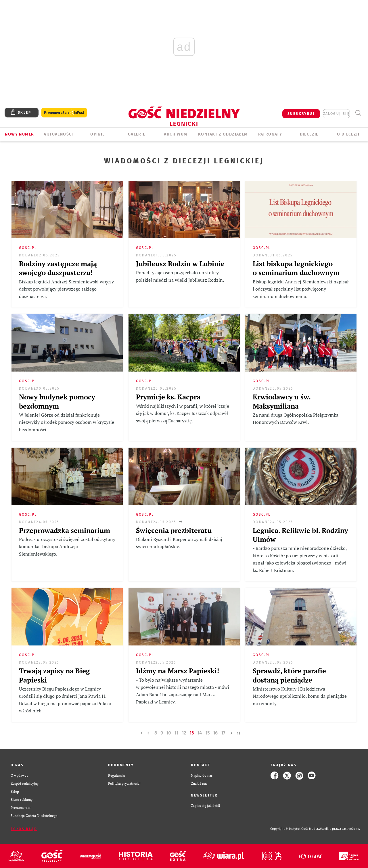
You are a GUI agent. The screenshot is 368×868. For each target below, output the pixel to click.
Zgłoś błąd (24, 829)
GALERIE (137, 134)
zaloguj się (336, 114)
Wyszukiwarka (358, 113)
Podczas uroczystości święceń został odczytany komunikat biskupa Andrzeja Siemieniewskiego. (67, 547)
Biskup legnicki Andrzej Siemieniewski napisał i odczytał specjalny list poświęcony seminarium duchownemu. (301, 289)
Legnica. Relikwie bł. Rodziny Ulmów (300, 535)
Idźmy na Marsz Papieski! (178, 671)
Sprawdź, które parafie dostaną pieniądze (289, 675)
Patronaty (270, 134)
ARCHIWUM (176, 134)
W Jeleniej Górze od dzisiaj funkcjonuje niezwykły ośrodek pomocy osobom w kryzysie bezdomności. (67, 422)
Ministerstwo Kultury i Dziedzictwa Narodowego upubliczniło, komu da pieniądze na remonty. (300, 696)
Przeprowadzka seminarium (65, 530)
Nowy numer (19, 134)
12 (184, 733)
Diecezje (309, 134)
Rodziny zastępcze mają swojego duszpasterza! (58, 268)
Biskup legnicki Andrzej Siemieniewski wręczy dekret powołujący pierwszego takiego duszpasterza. (66, 289)
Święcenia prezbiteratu (174, 530)
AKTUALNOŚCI (58, 134)
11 (176, 733)
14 (200, 733)
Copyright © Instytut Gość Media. (295, 829)
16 (215, 733)
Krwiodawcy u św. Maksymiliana (282, 401)
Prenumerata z (64, 113)
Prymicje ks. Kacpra (168, 397)
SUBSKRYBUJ (301, 114)
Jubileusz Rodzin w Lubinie (180, 264)
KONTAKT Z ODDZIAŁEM (223, 134)
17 (223, 733)
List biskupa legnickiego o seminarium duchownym (296, 268)
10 (168, 733)
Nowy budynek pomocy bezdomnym (57, 401)
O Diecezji (348, 134)
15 (207, 733)
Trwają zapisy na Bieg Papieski (54, 675)
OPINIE (97, 134)
